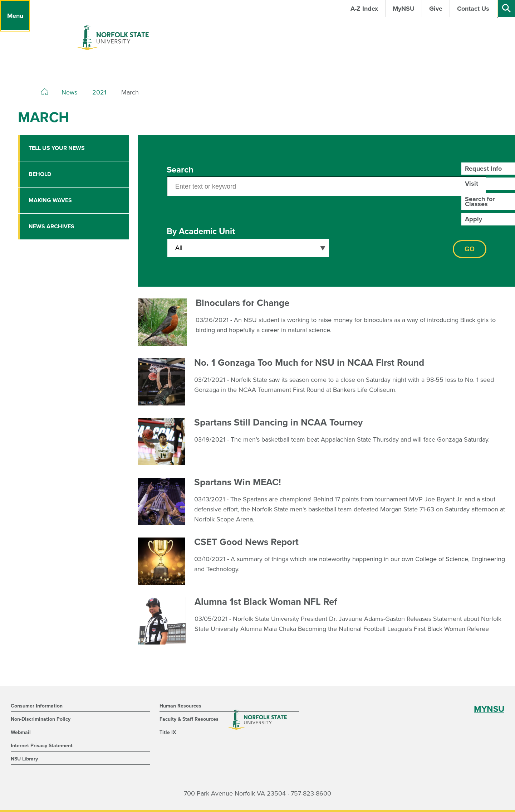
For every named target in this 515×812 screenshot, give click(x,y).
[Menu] (15, 16)
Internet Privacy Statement (42, 746)
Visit (472, 184)
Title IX (168, 732)
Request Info (483, 169)
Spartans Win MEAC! (238, 482)
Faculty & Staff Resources (189, 719)
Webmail (21, 732)
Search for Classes (480, 201)
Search (180, 170)
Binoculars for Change (242, 303)
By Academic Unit (201, 231)
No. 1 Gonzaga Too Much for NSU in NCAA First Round (309, 363)
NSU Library (24, 759)
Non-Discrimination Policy (41, 719)
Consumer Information (37, 706)
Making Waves (50, 200)
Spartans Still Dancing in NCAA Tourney (278, 422)
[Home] (45, 92)
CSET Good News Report (246, 542)
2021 (99, 92)
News (69, 92)
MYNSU (489, 709)
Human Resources (180, 706)
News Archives (51, 227)
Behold (40, 174)
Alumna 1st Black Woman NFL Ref (266, 602)
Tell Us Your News (57, 148)
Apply (474, 219)
